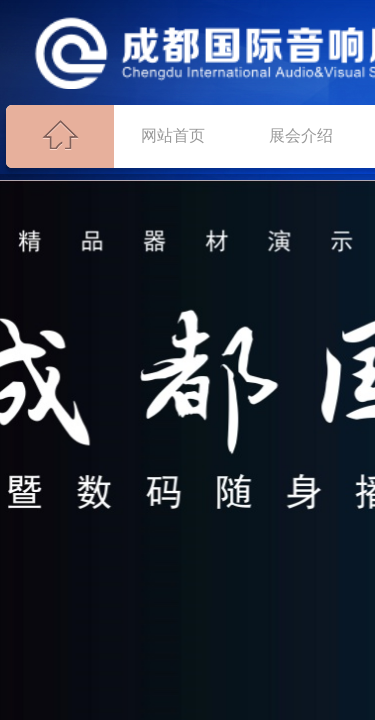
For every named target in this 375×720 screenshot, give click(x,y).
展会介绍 (301, 135)
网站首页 (173, 135)
